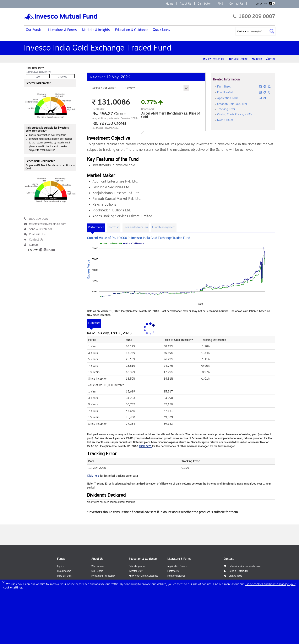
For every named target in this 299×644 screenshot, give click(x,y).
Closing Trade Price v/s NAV (235, 114)
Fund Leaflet (225, 92)
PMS (220, 4)
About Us (185, 4)
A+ (266, 4)
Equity (60, 566)
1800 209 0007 (254, 16)
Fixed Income (64, 571)
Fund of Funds (64, 576)
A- (258, 4)
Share (257, 59)
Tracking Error (226, 109)
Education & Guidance (132, 30)
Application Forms (177, 566)
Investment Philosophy (103, 576)
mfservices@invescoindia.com (48, 224)
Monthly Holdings (176, 576)
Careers (34, 245)
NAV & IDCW (225, 120)
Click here (145, 446)
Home (170, 4)
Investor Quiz (136, 571)
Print (271, 59)
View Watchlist (214, 59)
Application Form (228, 98)
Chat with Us (233, 576)
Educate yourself (138, 566)
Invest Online (238, 59)
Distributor (204, 4)
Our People (97, 571)
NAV (38, 77)
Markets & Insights (96, 30)
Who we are (97, 566)
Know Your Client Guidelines (143, 576)
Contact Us (236, 4)
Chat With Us (37, 234)
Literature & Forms (62, 30)
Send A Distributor (41, 229)
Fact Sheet (224, 86)
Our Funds (34, 30)
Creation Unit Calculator (232, 104)
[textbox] (255, 31)
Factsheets (173, 571)
